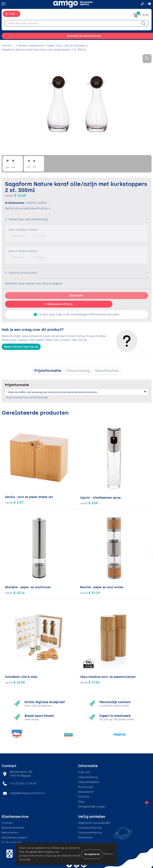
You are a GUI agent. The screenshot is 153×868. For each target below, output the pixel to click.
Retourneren (10, 832)
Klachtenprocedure (14, 837)
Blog (81, 801)
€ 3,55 (89, 502)
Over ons (84, 772)
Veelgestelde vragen (92, 806)
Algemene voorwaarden (94, 822)
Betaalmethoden (13, 827)
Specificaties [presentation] (107, 371)
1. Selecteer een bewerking (26, 219)
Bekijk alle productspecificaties (28, 208)
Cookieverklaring (90, 827)
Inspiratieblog (88, 777)
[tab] (48, 371)
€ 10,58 (15, 682)
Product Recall (11, 842)
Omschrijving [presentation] (78, 371)
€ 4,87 (14, 502)
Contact (7, 822)
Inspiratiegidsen (89, 781)
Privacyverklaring (90, 832)
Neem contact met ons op (21, 347)
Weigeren (109, 854)
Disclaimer (85, 837)
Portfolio (84, 796)
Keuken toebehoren (31, 46)
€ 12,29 (90, 592)
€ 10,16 (15, 592)
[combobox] (71, 23)
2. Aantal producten (21, 273)
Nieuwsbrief (86, 791)
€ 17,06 (90, 682)
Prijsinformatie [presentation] (48, 371)
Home (6, 46)
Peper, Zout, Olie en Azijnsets (66, 46)
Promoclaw (86, 786)
